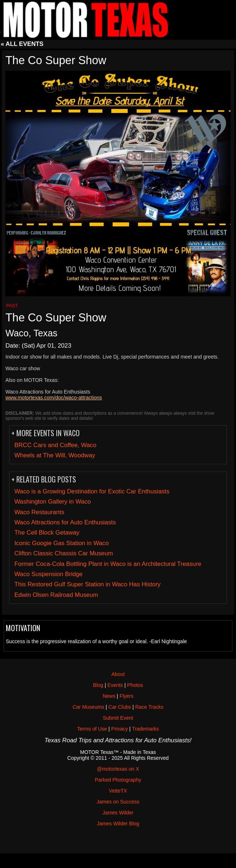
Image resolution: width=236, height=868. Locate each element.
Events (115, 685)
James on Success (118, 802)
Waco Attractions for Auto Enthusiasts (65, 522)
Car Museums (88, 707)
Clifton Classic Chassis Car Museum (63, 553)
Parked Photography (118, 780)
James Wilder (118, 813)
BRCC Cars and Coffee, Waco (55, 445)
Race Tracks (149, 707)
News (109, 696)
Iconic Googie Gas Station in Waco (61, 543)
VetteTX (118, 791)
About (118, 674)
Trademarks (145, 729)
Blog (98, 685)
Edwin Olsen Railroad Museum (56, 595)
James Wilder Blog (118, 824)
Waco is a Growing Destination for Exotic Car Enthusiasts (92, 491)
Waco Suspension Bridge (48, 574)
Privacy (120, 729)
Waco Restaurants (39, 512)
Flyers (127, 696)
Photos (135, 685)
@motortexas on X (118, 769)
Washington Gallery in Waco (52, 502)
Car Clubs (120, 707)
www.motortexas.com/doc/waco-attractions (54, 398)
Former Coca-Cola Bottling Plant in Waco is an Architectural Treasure (108, 564)
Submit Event (118, 718)
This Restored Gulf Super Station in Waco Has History (87, 584)
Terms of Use (92, 729)
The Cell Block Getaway (47, 533)
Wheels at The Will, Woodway (55, 455)
